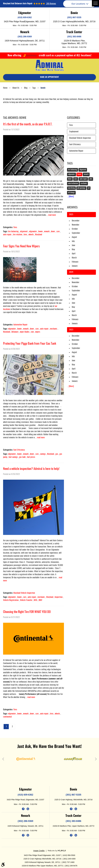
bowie (43, 88)
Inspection (59, 597)
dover (53, 232)
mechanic (54, 329)
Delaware (15, 332)
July (73, 241)
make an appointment (49, 77)
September (76, 233)
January (75, 266)
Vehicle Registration (11, 600)
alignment (24, 232)
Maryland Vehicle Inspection (24, 593)
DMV (40, 600)
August (74, 237)
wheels (31, 235)
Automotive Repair (20, 325)
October (75, 229)
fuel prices (31, 457)
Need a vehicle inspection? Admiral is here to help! (31, 469)
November (76, 225)
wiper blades (25, 332)
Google (28, 809)
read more (52, 215)
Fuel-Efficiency (19, 450)
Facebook (23, 809)
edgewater (33, 232)
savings (43, 454)
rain (32, 332)
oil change (71, 193)
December (76, 221)
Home (5, 88)
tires (25, 235)
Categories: (74, 118)
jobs (91, 179)
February (75, 262)
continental (7, 717)
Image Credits (39, 851)
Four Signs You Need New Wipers (21, 246)
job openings (81, 188)
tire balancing (13, 232)
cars (58, 232)
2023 (71, 330)
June (73, 245)
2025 (71, 215)
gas (57, 454)
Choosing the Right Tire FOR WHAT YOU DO (27, 612)
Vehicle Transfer (26, 600)
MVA (36, 600)
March (74, 258)
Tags (34, 88)
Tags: (70, 164)
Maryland (39, 235)
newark (47, 232)
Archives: (72, 207)
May (73, 250)
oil (89, 188)
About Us (16, 88)
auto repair (7, 235)
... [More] (70, 197)
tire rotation (18, 235)
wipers (38, 332)
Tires (15, 227)
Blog (26, 88)
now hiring (71, 188)
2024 (71, 272)
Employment (74, 132)
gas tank (22, 457)
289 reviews (51, 4)
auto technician (73, 183)
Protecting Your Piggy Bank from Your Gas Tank (30, 344)
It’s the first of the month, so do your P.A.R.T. (28, 124)
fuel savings (13, 457)
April (74, 254)
